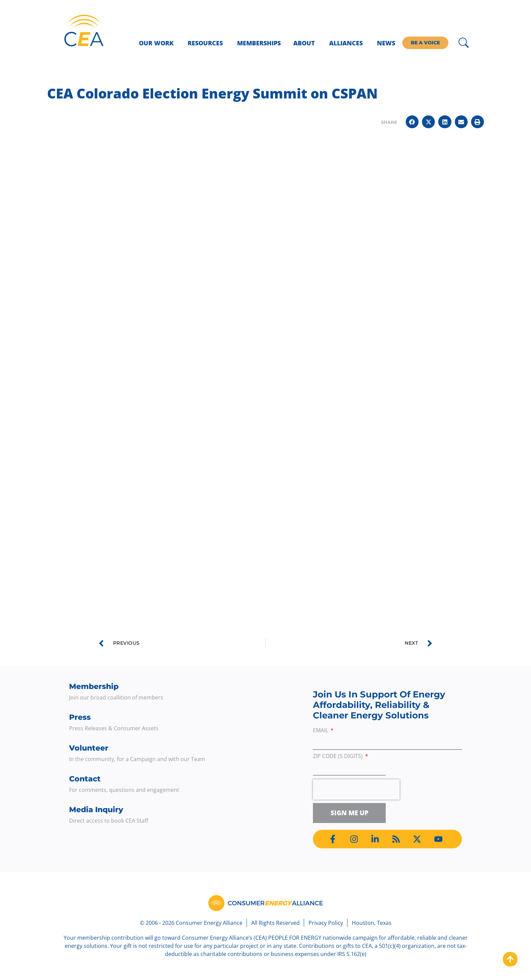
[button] (412, 122)
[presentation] (356, 789)
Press (80, 717)
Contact (85, 779)
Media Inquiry (96, 810)
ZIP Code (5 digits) (338, 756)
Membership (94, 686)
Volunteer (89, 748)
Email (321, 731)
